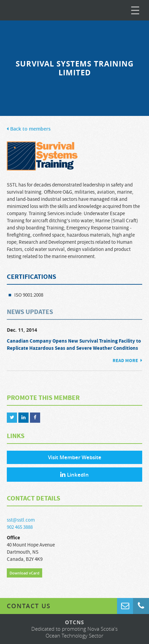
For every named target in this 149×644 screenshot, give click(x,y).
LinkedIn (74, 475)
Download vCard (24, 573)
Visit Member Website (75, 457)
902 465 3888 (20, 527)
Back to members (29, 129)
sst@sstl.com (21, 520)
